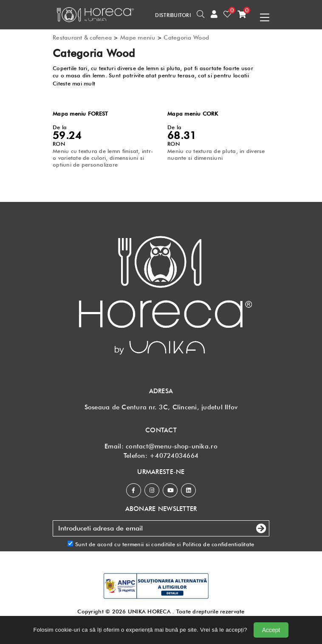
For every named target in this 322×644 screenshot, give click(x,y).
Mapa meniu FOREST (80, 113)
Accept (271, 630)
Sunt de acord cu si (161, 544)
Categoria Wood (186, 37)
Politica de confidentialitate (219, 544)
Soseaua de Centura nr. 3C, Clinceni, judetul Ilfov (161, 407)
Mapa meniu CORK (193, 113)
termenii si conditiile (149, 544)
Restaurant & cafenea (82, 37)
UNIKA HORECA (149, 611)
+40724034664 (174, 456)
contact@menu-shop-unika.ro (172, 446)
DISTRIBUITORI (173, 15)
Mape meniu (138, 37)
